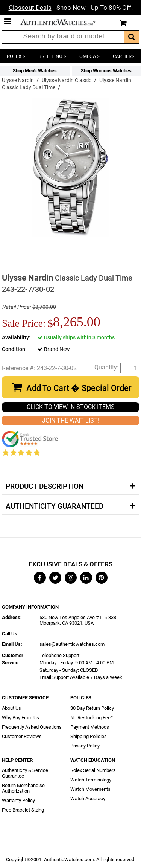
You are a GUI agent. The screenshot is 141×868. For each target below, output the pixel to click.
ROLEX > (16, 56)
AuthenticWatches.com (63, 22)
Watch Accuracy (88, 799)
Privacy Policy (85, 746)
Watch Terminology (91, 780)
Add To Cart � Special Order (79, 388)
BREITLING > (52, 56)
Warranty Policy (18, 800)
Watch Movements (90, 789)
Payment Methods (90, 727)
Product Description (45, 487)
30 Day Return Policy (92, 708)
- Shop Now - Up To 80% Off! (71, 8)
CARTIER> (124, 56)
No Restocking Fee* (92, 718)
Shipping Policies (89, 736)
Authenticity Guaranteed (55, 506)
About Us (11, 708)
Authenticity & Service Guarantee (25, 773)
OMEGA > (89, 56)
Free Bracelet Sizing (23, 810)
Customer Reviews (22, 736)
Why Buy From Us (20, 718)
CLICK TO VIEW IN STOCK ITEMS (71, 407)
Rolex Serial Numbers (93, 770)
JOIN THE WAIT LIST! (71, 420)
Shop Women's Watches (106, 71)
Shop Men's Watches (35, 71)
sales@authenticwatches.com (72, 644)
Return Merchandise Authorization (23, 788)
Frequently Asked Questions (32, 727)
